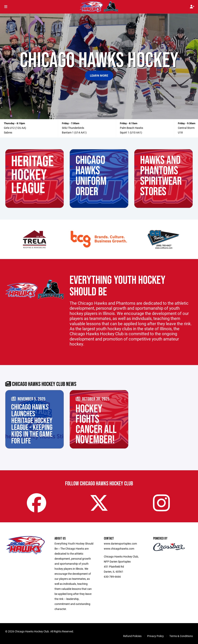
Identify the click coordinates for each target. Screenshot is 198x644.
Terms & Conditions (181, 636)
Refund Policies (132, 636)
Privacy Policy (155, 636)
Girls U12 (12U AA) (15, 128)
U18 (180, 132)
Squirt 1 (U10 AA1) (131, 132)
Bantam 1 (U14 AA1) (74, 132)
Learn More (99, 75)
